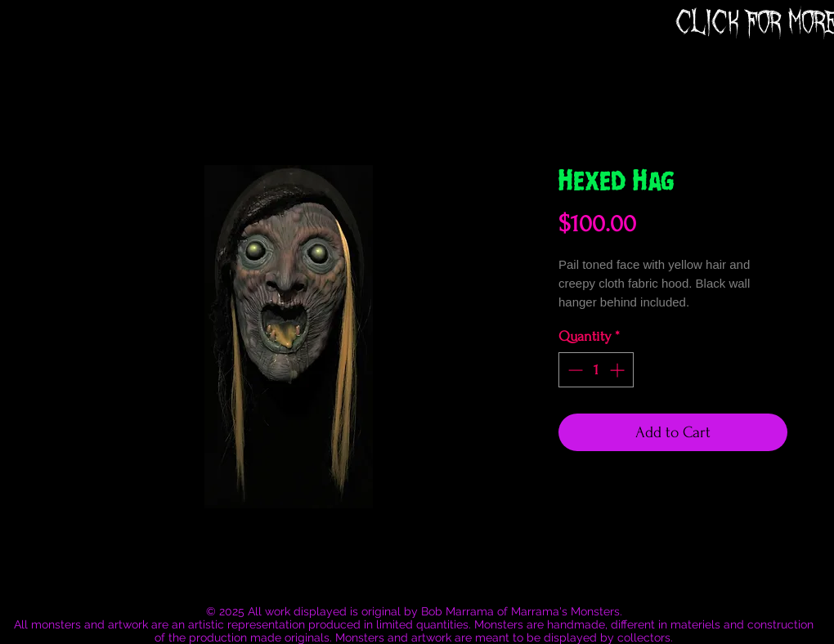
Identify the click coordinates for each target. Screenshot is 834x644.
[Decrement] (574, 370)
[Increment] (619, 370)
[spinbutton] (596, 370)
